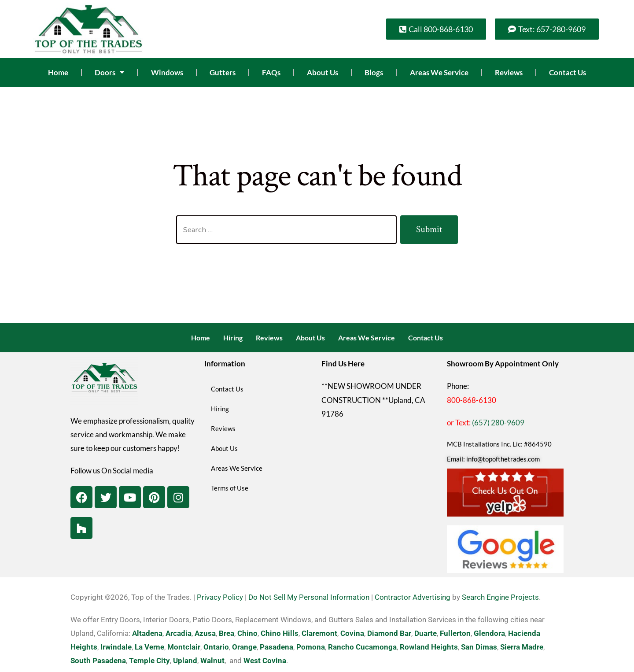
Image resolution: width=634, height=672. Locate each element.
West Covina (265, 661)
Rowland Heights (429, 647)
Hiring (233, 338)
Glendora (489, 633)
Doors (109, 72)
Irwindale (116, 647)
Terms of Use (230, 488)
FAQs (271, 72)
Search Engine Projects (500, 597)
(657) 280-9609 (498, 423)
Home (58, 72)
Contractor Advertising (413, 597)
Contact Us (568, 72)
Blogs (374, 72)
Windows (167, 72)
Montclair (184, 647)
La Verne (149, 647)
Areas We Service (439, 72)
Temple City (149, 661)
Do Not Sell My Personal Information (309, 597)
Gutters (223, 72)
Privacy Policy (220, 597)
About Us (323, 72)
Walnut (212, 661)
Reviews (509, 72)
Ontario (216, 647)
